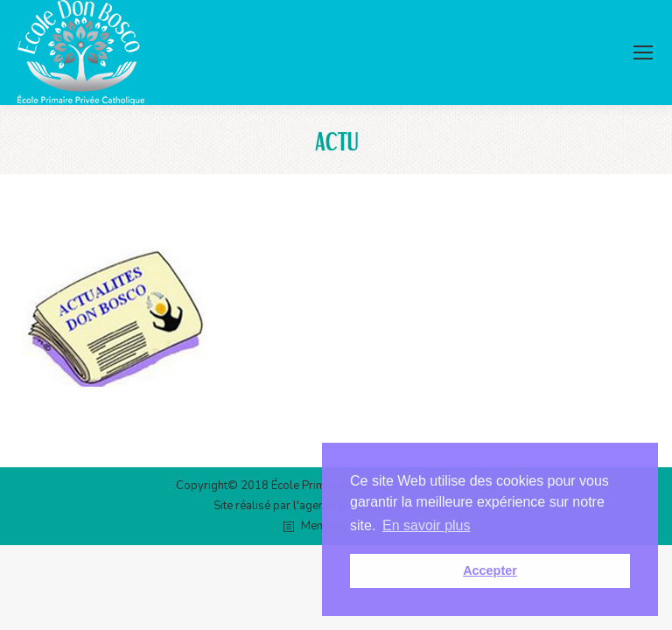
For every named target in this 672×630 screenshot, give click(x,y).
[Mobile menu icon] (643, 52)
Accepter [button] (490, 570)
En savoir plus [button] (427, 525)
